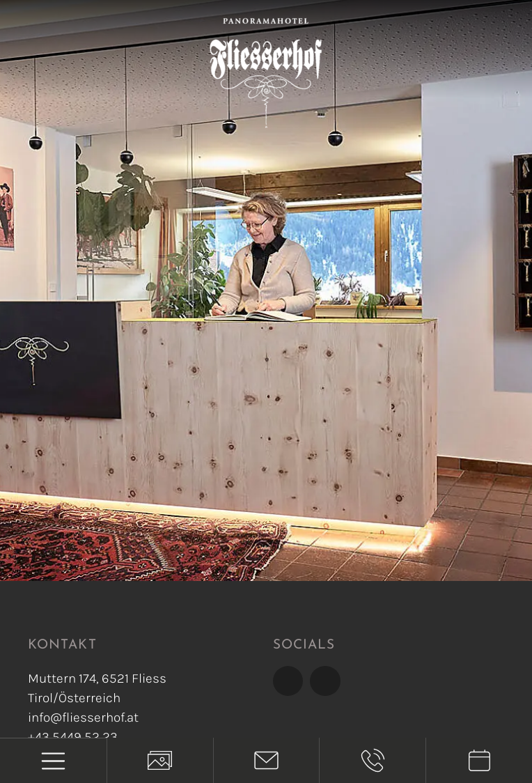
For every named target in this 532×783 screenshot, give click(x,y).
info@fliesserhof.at (83, 718)
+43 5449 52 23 (73, 737)
